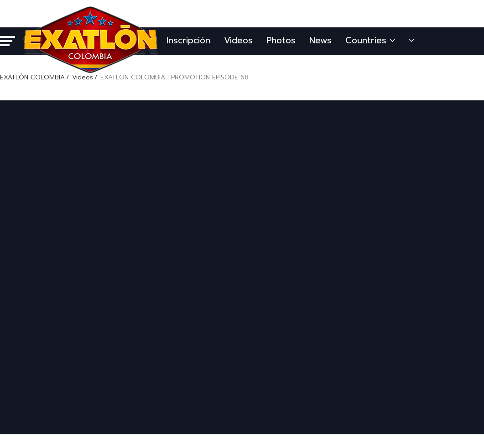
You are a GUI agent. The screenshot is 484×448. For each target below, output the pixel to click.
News (320, 40)
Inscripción (188, 40)
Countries (370, 40)
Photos (281, 40)
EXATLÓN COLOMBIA (32, 77)
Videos (238, 40)
